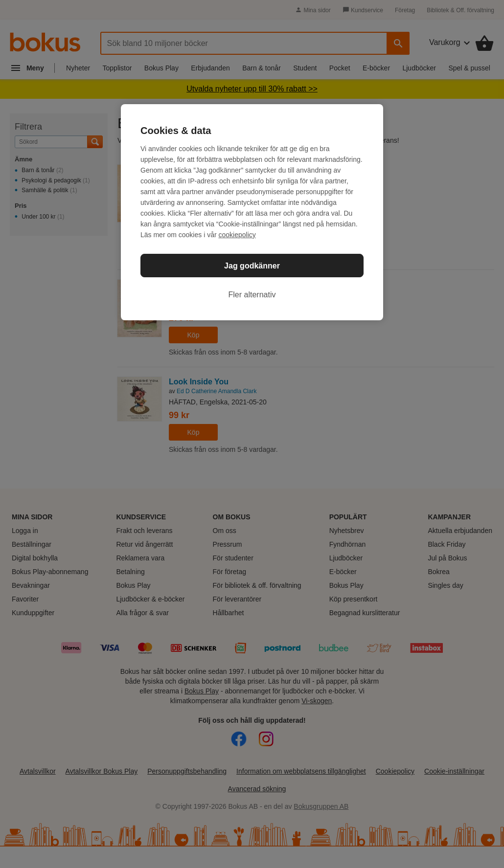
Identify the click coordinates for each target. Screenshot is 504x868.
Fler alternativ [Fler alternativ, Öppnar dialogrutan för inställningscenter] (252, 295)
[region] (252, 212)
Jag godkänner (252, 266)
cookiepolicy (237, 235)
